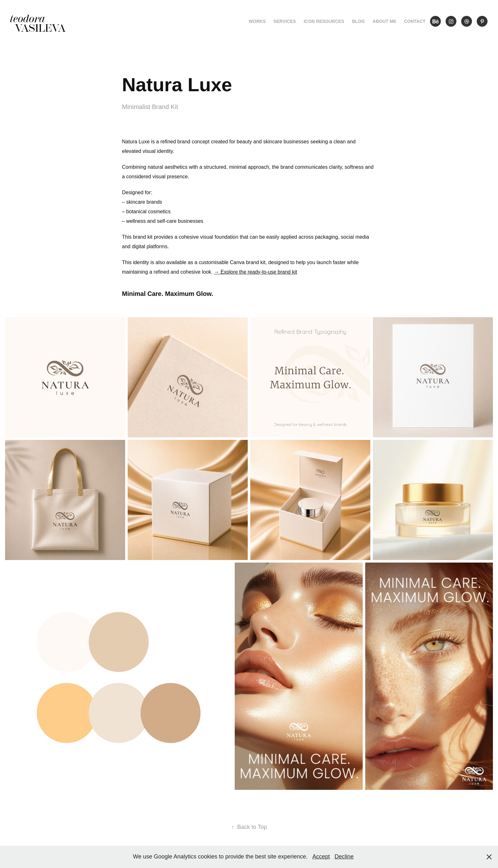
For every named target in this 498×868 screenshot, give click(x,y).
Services (285, 21)
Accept (321, 857)
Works (257, 21)
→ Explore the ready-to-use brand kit (256, 272)
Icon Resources (324, 21)
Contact (415, 21)
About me (384, 21)
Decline (344, 857)
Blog (358, 21)
